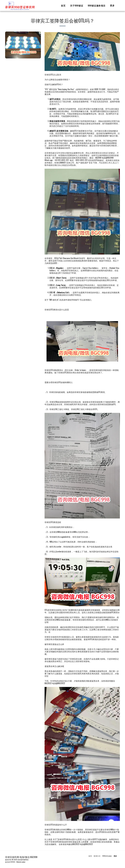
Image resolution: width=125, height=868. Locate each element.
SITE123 (13, 862)
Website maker (21, 862)
